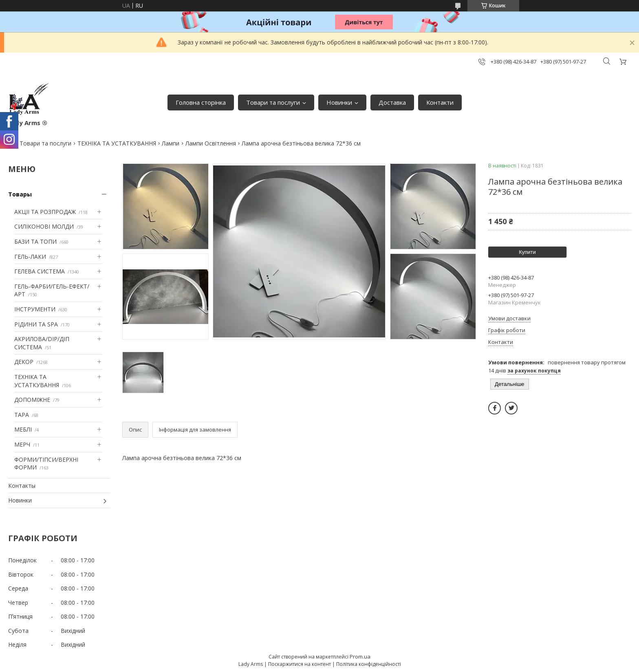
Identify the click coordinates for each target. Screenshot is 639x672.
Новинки (339, 102)
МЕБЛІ (23, 429)
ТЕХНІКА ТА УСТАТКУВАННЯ (117, 143)
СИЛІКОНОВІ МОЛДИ (44, 226)
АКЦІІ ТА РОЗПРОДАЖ (45, 212)
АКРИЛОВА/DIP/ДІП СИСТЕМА (42, 343)
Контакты (22, 486)
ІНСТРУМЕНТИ (35, 309)
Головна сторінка (201, 102)
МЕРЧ (22, 444)
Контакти (440, 102)
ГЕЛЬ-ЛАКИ (30, 257)
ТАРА (22, 415)
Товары (20, 194)
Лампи (171, 143)
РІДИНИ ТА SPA (36, 324)
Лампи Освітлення (211, 143)
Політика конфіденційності (369, 664)
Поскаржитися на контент (300, 664)
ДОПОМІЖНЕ (32, 400)
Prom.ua (360, 657)
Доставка (392, 102)
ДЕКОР (24, 362)
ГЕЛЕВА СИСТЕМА (40, 271)
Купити (527, 252)
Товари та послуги (273, 102)
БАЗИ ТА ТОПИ (35, 241)
